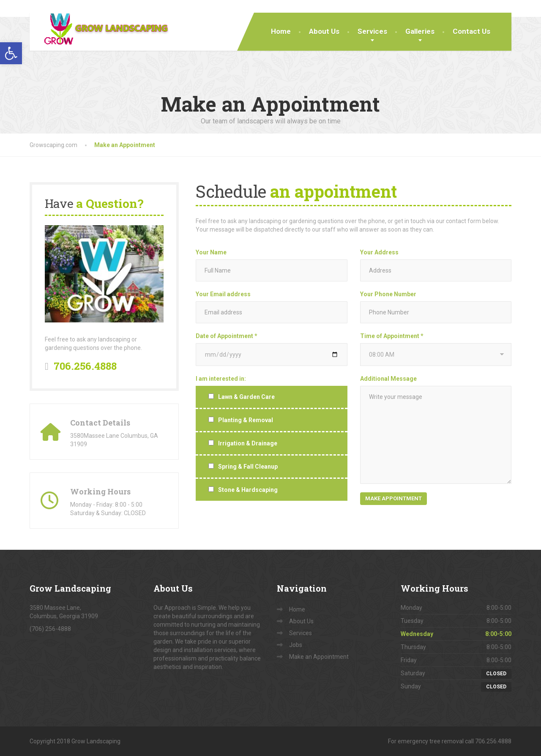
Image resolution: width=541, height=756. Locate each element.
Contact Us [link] (471, 31)
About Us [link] (324, 31)
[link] (11, 53)
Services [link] (372, 31)
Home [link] (281, 31)
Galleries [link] (420, 31)
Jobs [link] (296, 645)
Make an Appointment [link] (319, 657)
